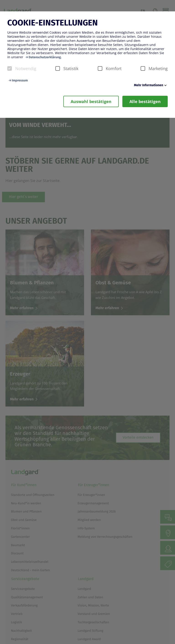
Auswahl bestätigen (91, 101)
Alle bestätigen (145, 101)
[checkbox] (10, 68)
